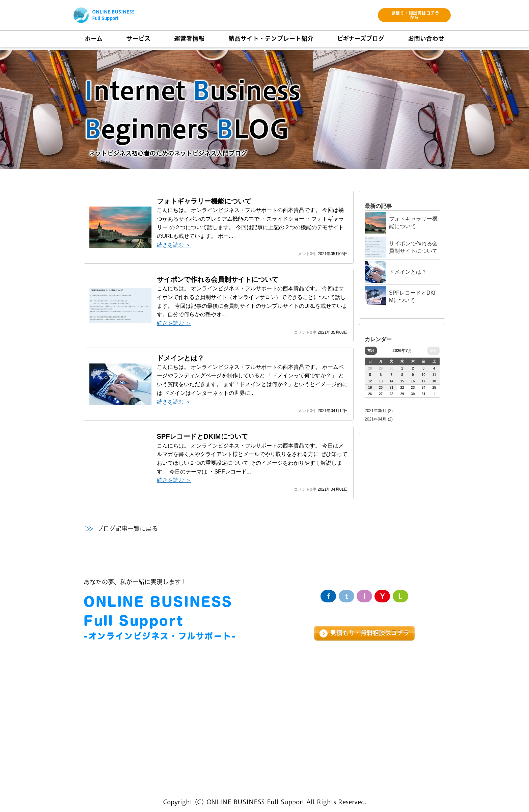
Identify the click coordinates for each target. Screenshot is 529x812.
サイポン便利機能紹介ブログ (307, 754)
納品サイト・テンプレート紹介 (310, 696)
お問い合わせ (393, 696)
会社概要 (188, 726)
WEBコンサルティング (115, 726)
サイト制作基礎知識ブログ (304, 739)
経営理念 (188, 696)
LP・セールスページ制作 (117, 711)
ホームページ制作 (108, 696)
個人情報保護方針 (428, 775)
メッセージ (190, 711)
